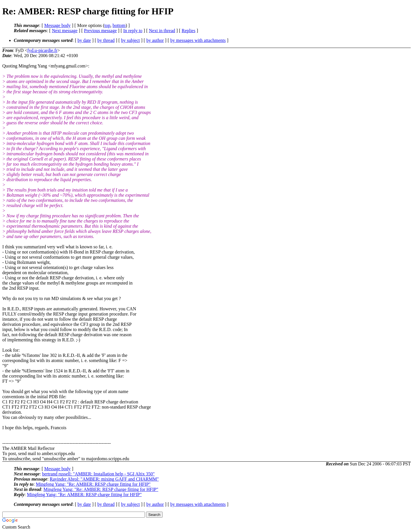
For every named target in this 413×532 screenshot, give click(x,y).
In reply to (133, 31)
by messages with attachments (198, 40)
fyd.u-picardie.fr (42, 50)
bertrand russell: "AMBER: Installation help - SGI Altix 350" (99, 474)
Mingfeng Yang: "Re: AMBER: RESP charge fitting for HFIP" (93, 484)
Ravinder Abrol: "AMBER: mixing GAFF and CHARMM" (104, 479)
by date (84, 40)
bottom (119, 25)
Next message (65, 31)
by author (155, 40)
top (107, 25)
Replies (188, 31)
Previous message (100, 31)
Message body (57, 25)
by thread (106, 40)
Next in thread (162, 31)
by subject (130, 40)
